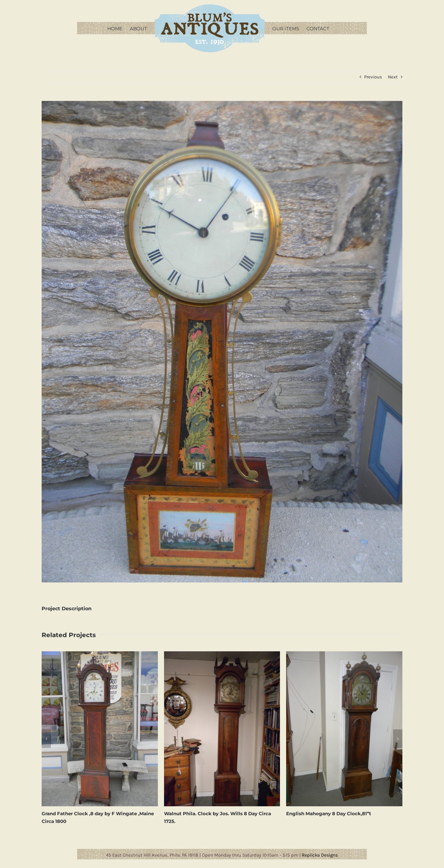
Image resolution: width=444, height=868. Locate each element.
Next (393, 77)
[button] (46, 739)
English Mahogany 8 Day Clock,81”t (329, 814)
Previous (373, 77)
